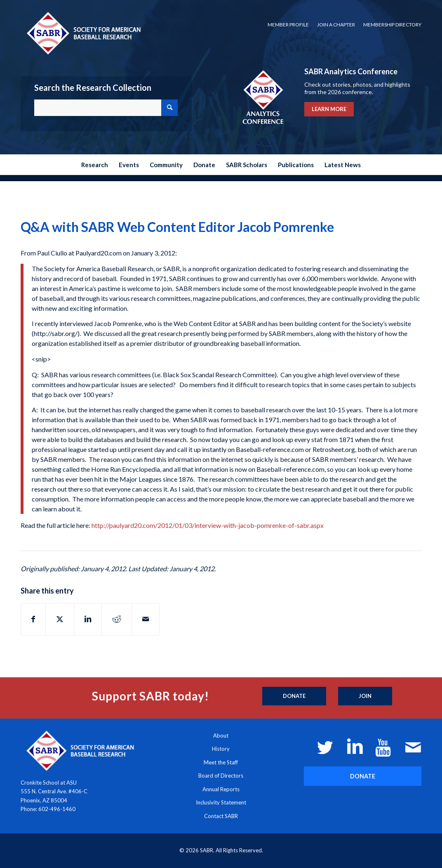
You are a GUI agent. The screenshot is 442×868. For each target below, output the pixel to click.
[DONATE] (363, 776)
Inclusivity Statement (221, 802)
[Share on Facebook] (33, 619)
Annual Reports (221, 789)
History (221, 749)
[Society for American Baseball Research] (83, 33)
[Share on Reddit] (117, 619)
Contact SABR (221, 816)
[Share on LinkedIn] (88, 619)
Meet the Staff (221, 762)
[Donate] (294, 696)
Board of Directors (221, 776)
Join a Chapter (336, 25)
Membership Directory (392, 25)
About (221, 736)
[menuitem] (288, 25)
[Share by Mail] (146, 619)
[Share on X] (60, 619)
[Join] (365, 696)
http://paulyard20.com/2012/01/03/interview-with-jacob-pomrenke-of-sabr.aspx (208, 525)
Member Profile (288, 25)
